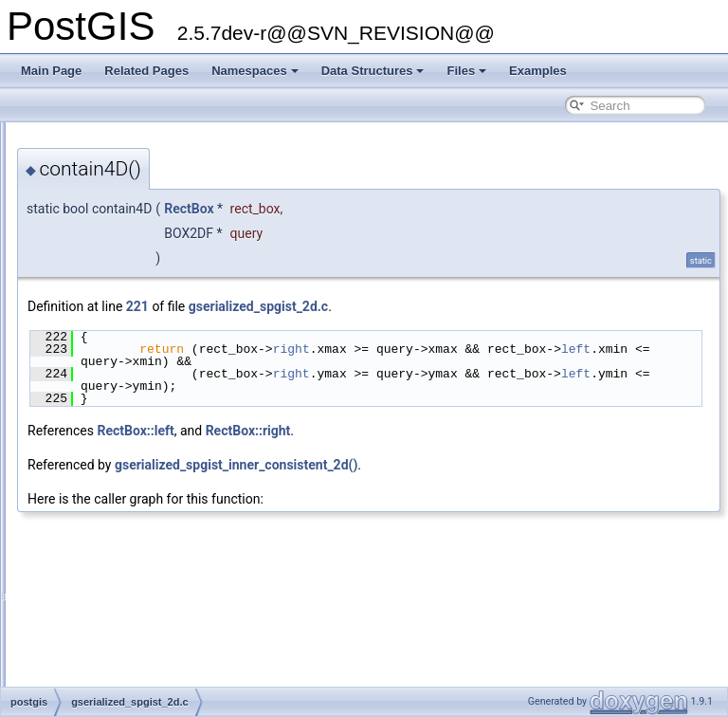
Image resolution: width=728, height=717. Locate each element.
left (428, 361)
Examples (538, 71)
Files (466, 71)
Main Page (51, 71)
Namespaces (255, 71)
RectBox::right (485, 431)
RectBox (426, 209)
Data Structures (373, 71)
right (528, 349)
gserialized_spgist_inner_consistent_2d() (473, 465)
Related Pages (146, 71)
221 (374, 306)
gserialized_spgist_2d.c (495, 306)
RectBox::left (372, 431)
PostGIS (38, 138)
